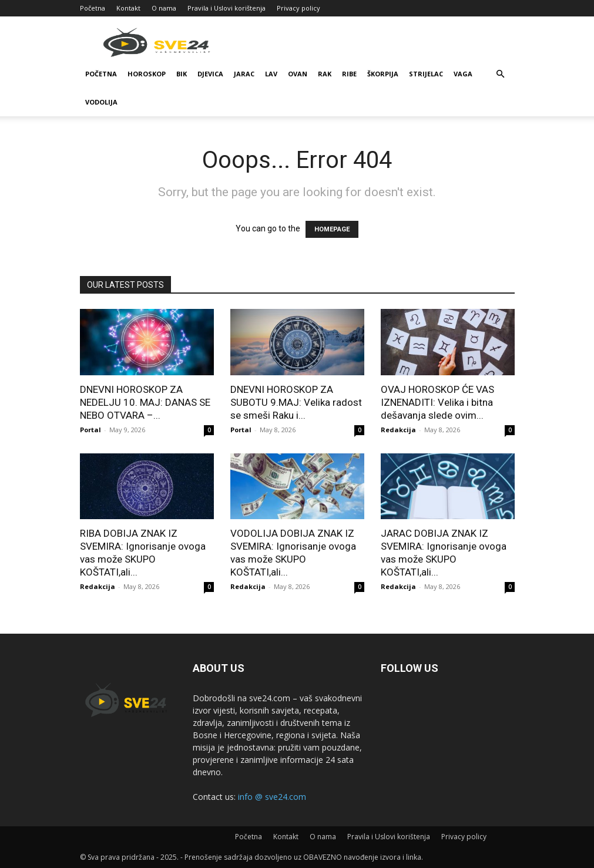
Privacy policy (298, 8)
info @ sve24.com (272, 797)
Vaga (463, 74)
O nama (164, 8)
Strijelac (426, 74)
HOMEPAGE (332, 229)
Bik (182, 74)
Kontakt (128, 8)
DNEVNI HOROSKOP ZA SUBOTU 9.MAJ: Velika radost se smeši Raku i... (296, 402)
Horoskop (147, 74)
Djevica (210, 74)
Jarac (244, 74)
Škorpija (383, 74)
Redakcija (398, 430)
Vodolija (101, 102)
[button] (501, 74)
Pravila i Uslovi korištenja (226, 8)
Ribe (349, 74)
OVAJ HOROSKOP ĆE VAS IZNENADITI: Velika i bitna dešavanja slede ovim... (437, 402)
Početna (93, 8)
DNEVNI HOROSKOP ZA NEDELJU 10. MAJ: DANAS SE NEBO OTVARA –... (145, 402)
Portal (90, 430)
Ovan (298, 74)
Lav (271, 74)
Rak (325, 74)
